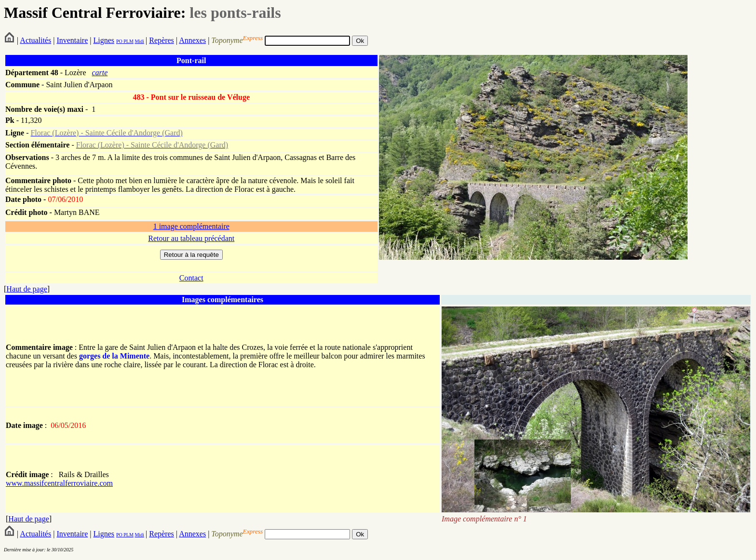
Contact (191, 278)
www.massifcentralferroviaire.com (59, 483)
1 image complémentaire (191, 226)
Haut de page (27, 289)
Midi (139, 41)
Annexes (192, 40)
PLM (128, 41)
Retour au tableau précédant (191, 238)
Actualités (35, 40)
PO (119, 41)
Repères (162, 40)
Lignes (104, 40)
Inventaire (72, 40)
